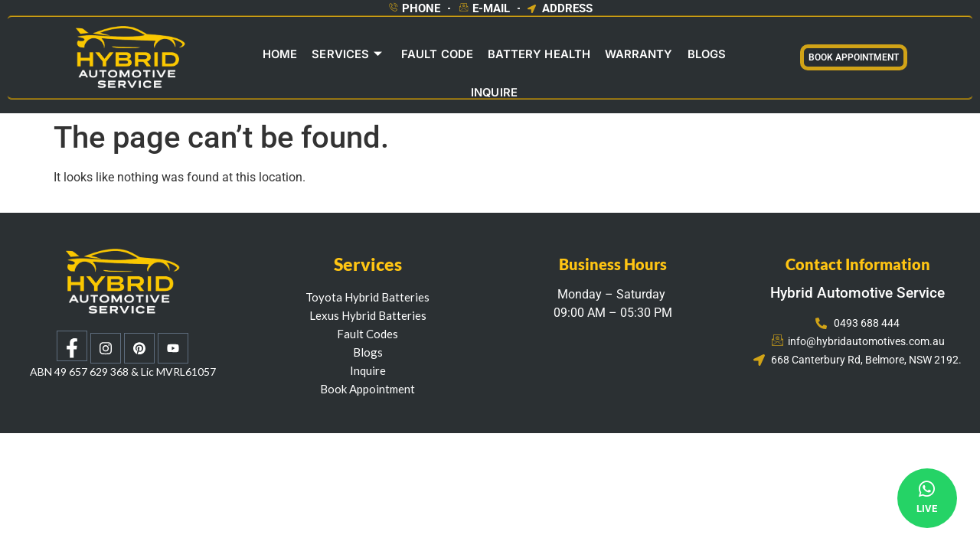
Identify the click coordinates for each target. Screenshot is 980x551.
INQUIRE (730, 56)
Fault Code (407, 56)
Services (318, 56)
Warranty (606, 56)
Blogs (673, 56)
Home (252, 56)
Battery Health (508, 56)
